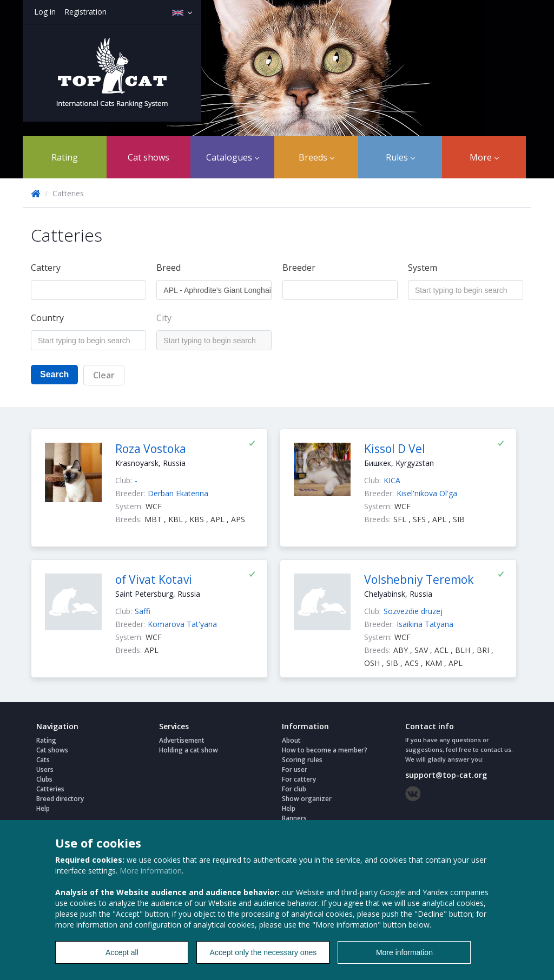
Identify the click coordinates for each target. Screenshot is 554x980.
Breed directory (60, 799)
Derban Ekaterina (178, 493)
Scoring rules (302, 760)
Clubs (44, 779)
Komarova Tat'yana (182, 624)
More (484, 157)
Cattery (46, 268)
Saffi (143, 611)
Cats (43, 760)
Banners (294, 818)
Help (43, 808)
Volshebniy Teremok (419, 579)
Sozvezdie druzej (413, 611)
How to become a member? (325, 750)
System (423, 268)
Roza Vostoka (151, 449)
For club (294, 789)
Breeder (299, 268)
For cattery (299, 779)
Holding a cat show (189, 750)
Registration (85, 12)
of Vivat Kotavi (154, 579)
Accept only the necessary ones (263, 952)
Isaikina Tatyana (425, 624)
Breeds (316, 157)
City (164, 318)
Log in (45, 12)
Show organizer (307, 799)
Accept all (122, 952)
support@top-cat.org (446, 775)
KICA (392, 480)
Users (45, 769)
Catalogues (233, 157)
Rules (400, 157)
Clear (104, 375)
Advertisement (182, 740)
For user (295, 769)
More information (151, 871)
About (291, 740)
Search (54, 374)
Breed (169, 268)
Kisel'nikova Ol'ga (427, 493)
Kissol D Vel (395, 449)
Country (47, 318)
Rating (65, 157)
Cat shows (149, 157)
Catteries (50, 789)
